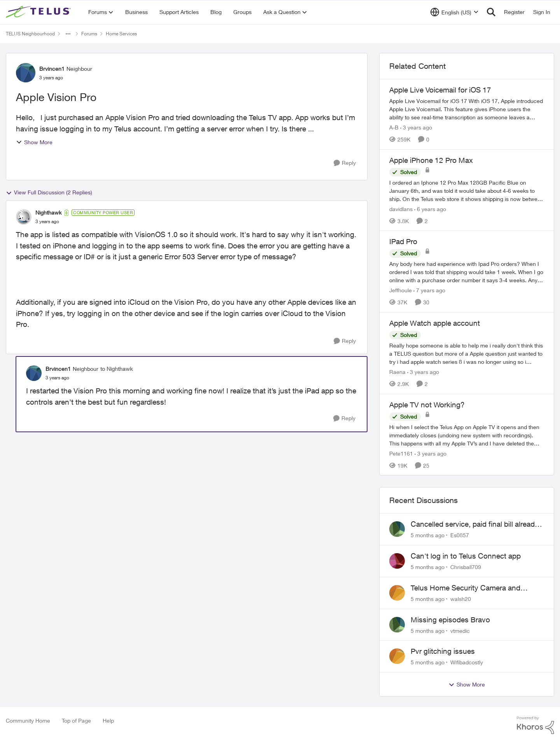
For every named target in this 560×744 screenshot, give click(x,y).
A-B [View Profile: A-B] (394, 127)
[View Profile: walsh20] (397, 593)
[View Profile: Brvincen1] (26, 73)
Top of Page (76, 720)
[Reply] (345, 163)
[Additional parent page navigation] (68, 34)
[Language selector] (454, 12)
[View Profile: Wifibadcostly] (397, 656)
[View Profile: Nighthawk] (24, 217)
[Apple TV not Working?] (467, 435)
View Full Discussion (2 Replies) (49, 192)
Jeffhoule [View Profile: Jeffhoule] (401, 290)
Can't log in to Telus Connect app (466, 556)
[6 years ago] (430, 209)
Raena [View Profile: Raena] (397, 372)
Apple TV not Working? (427, 405)
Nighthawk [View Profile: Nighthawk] (48, 212)
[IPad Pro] (467, 272)
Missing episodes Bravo (450, 620)
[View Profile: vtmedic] (397, 625)
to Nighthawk (116, 369)
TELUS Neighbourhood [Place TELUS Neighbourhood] (30, 34)
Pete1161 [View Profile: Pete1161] (401, 453)
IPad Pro (403, 241)
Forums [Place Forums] (89, 34)
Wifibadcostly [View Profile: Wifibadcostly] (467, 662)
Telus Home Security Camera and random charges (465, 588)
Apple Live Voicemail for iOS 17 (440, 90)
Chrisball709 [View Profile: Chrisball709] (466, 567)
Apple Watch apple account (435, 323)
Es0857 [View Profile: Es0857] (460, 535)
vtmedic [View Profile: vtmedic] (460, 630)
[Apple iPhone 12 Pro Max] (467, 190)
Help (108, 720)
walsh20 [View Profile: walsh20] (461, 599)
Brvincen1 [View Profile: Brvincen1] (52, 69)
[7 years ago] (429, 290)
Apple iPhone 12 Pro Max (431, 160)
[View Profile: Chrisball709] (397, 561)
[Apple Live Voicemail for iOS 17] (467, 109)
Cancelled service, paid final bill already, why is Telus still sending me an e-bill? (475, 524)
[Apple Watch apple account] (467, 354)
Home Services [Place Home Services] (121, 34)
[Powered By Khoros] (535, 725)
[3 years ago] (416, 127)
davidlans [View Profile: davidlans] (401, 209)
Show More (34, 142)
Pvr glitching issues (443, 651)
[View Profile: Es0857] (397, 529)
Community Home (28, 720)
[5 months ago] (428, 535)
